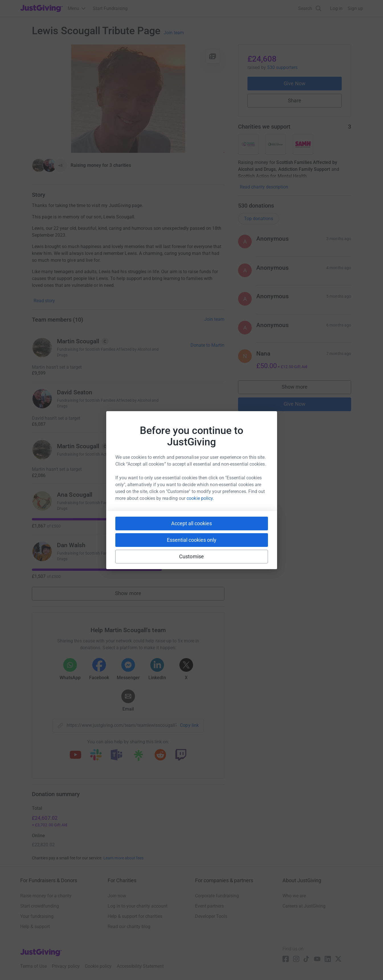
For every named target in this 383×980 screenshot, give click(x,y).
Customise (191, 556)
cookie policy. (200, 498)
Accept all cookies (191, 523)
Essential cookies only (192, 540)
